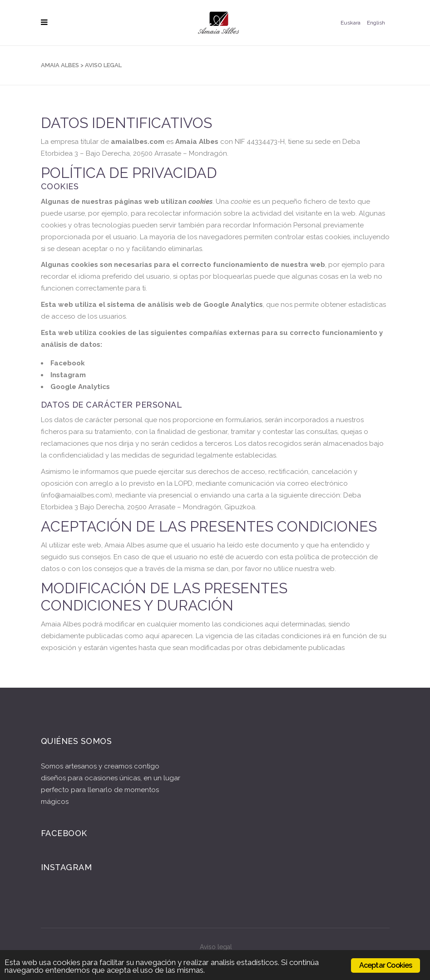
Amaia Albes (60, 65)
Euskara (351, 23)
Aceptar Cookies (386, 965)
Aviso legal (216, 947)
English (376, 23)
